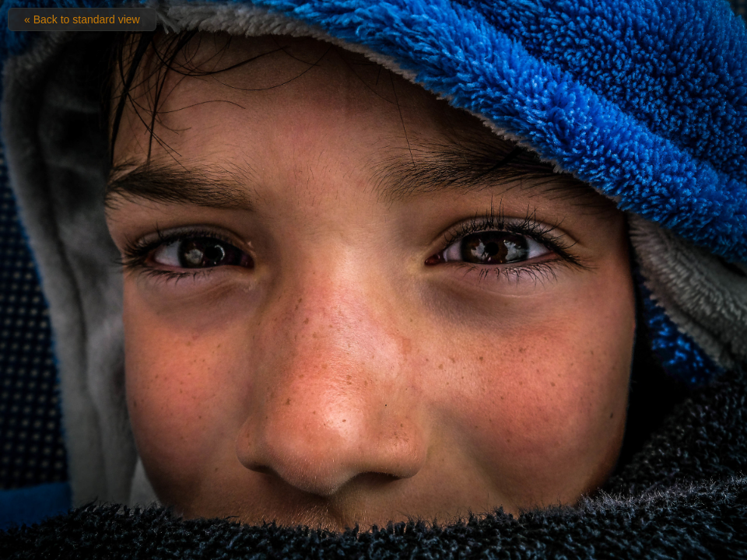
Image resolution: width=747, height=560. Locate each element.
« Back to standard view (82, 19)
